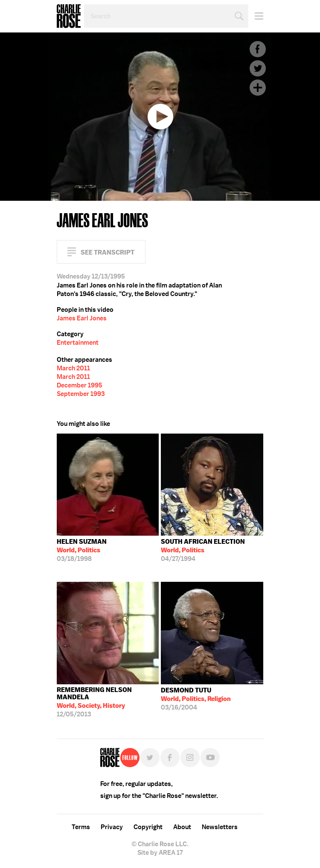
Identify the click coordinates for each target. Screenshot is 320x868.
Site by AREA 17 (160, 853)
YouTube (210, 758)
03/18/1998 (82, 550)
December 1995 (80, 385)
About (182, 827)
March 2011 (73, 368)
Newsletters (220, 827)
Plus (258, 88)
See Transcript (108, 252)
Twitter (258, 68)
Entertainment (78, 343)
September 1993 (81, 394)
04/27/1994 (203, 550)
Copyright (148, 827)
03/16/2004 (196, 699)
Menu (256, 16)
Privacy (112, 827)
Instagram (190, 758)
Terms (81, 827)
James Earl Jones (82, 318)
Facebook (258, 49)
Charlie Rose (69, 16)
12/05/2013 (108, 702)
